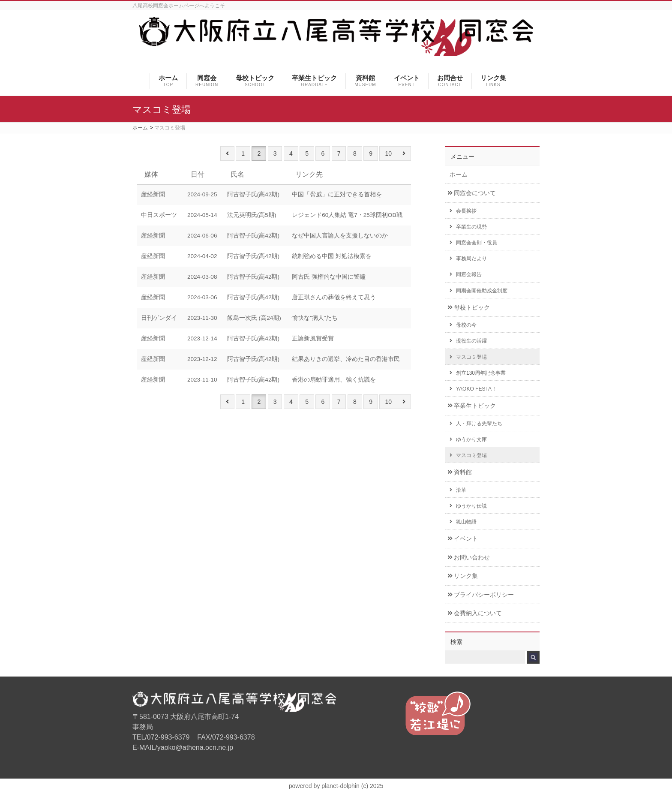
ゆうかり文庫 (468, 439)
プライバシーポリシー (481, 595)
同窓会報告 (466, 274)
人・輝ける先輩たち (476, 424)
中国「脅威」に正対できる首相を (337, 194)
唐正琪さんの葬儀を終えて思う (334, 297)
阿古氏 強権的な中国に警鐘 (329, 277)
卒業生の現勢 (468, 227)
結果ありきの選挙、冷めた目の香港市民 (346, 359)
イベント (463, 539)
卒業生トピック (472, 406)
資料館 (460, 472)
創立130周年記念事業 (478, 373)
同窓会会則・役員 (473, 243)
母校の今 (463, 325)
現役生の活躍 (468, 341)
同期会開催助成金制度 (478, 291)
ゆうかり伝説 (468, 506)
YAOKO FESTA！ (473, 389)
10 (388, 153)
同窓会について (472, 193)
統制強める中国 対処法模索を (332, 256)
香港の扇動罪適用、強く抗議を (334, 380)
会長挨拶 (463, 211)
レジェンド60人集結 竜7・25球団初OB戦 (347, 215)
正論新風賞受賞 (313, 338)
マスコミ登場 (468, 357)
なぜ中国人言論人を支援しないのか (340, 236)
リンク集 (463, 576)
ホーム (459, 175)
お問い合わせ (469, 558)
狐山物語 (463, 522)
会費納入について (475, 613)
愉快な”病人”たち (315, 318)
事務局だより (468, 259)
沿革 (458, 490)
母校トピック (469, 308)
